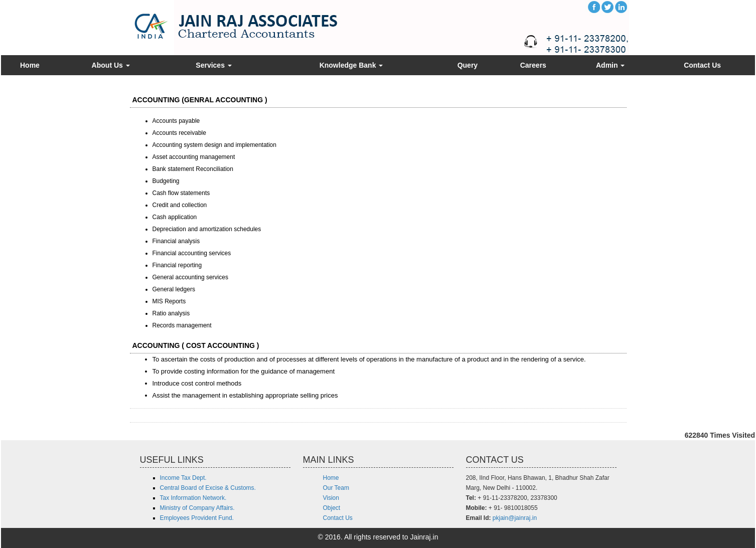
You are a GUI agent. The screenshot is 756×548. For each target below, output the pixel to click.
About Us (111, 65)
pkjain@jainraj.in (515, 518)
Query (468, 65)
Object (332, 508)
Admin (610, 65)
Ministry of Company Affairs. (197, 508)
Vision (331, 498)
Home (30, 65)
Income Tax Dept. (183, 478)
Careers (533, 65)
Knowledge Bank (351, 65)
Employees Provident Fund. (197, 518)
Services (214, 65)
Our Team (336, 488)
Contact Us (702, 65)
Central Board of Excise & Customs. (208, 488)
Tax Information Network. (193, 498)
